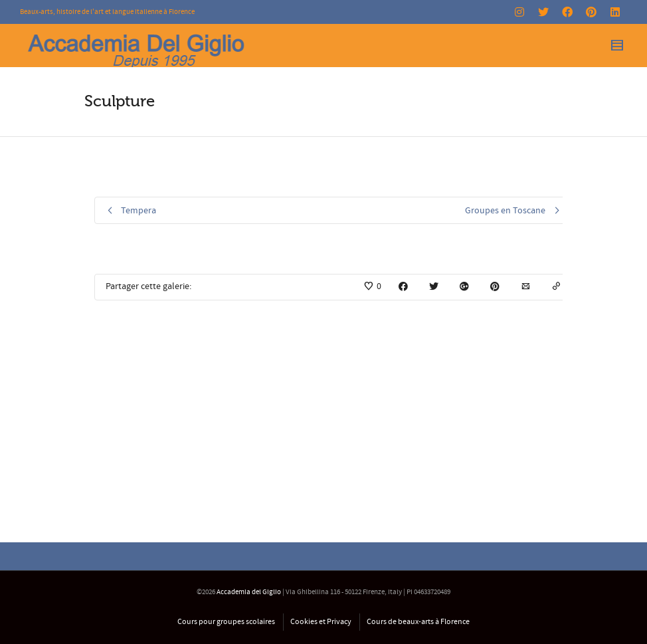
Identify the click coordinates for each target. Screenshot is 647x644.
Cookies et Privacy (321, 622)
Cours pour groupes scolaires (226, 622)
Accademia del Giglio (249, 592)
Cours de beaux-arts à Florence (418, 622)
